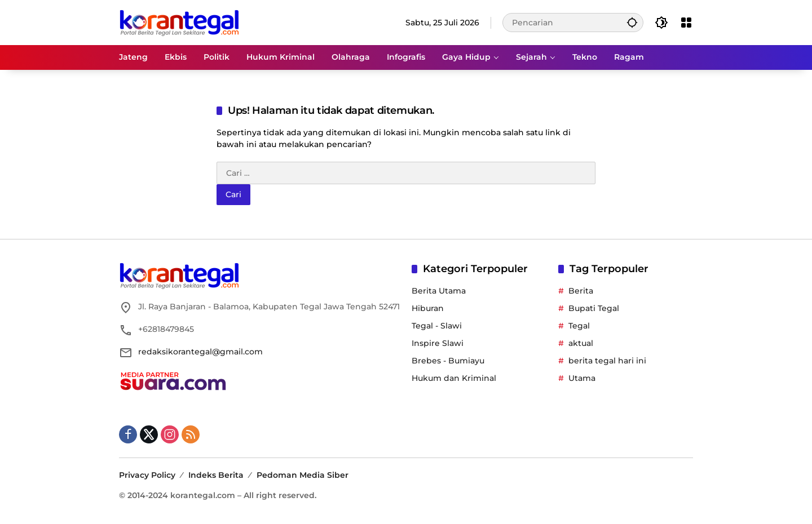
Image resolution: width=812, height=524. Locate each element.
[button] (632, 22)
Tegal (579, 326)
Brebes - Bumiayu (448, 361)
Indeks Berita (216, 475)
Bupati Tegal (594, 308)
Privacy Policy (147, 475)
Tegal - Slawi (437, 326)
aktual (581, 343)
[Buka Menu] (686, 23)
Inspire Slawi (438, 343)
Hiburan (428, 308)
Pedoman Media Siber (303, 475)
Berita (581, 291)
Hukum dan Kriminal (454, 378)
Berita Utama (439, 291)
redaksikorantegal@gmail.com (200, 352)
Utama (582, 378)
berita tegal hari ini (607, 361)
